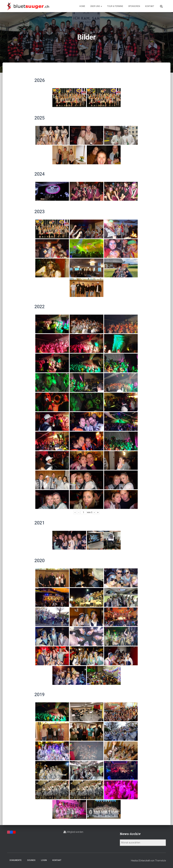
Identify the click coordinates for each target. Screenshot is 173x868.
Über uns (96, 6)
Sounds (31, 860)
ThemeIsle (160, 861)
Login (44, 860)
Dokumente (16, 860)
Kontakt (150, 6)
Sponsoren (134, 6)
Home (82, 6)
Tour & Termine (115, 6)
